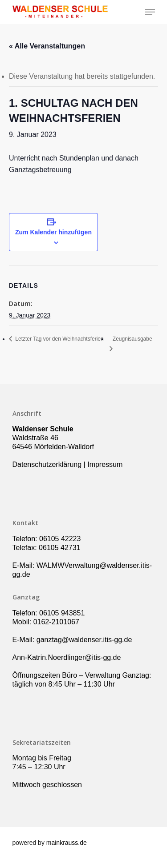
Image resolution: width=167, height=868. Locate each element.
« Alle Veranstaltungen (47, 46)
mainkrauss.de (67, 843)
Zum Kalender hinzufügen (53, 232)
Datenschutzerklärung (47, 464)
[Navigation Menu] (150, 12)
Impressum (105, 464)
